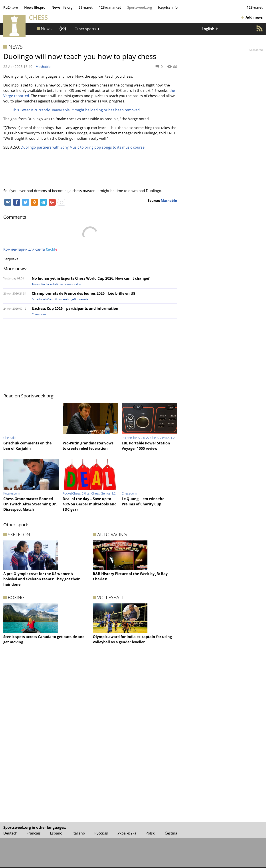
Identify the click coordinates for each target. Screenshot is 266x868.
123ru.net (255, 7)
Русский (101, 833)
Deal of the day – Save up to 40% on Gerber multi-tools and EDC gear (90, 504)
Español (57, 833)
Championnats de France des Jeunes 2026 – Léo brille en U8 (83, 293)
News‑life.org (62, 7)
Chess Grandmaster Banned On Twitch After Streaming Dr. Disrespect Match (30, 504)
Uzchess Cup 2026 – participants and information (75, 308)
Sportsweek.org (140, 7)
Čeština (171, 833)
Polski (151, 833)
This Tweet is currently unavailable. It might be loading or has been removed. (76, 110)
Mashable (43, 67)
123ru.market (110, 7)
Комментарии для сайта (30, 249)
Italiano (79, 833)
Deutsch (10, 833)
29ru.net (86, 7)
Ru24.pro (11, 7)
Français (34, 833)
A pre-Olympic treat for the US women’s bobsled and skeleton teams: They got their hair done (42, 579)
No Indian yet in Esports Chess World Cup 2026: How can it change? (91, 278)
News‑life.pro (35, 7)
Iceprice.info (168, 7)
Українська (127, 833)
